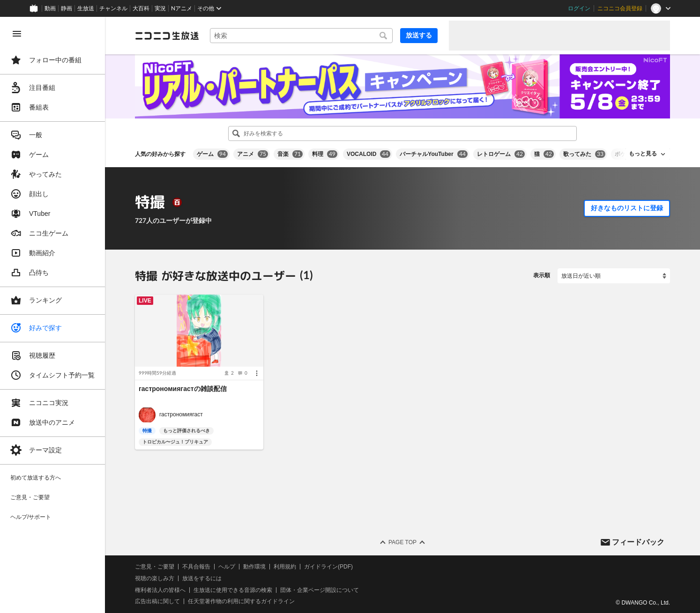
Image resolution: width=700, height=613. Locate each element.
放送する (419, 35)
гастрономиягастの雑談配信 (183, 389)
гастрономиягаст (181, 414)
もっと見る (643, 154)
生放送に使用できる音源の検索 (233, 590)
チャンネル (113, 8)
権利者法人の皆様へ (160, 590)
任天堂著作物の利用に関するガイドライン (241, 601)
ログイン (579, 8)
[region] (52, 315)
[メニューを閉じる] (17, 34)
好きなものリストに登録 (627, 208)
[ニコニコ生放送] (167, 36)
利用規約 (285, 567)
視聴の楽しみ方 (155, 578)
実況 (160, 8)
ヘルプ (227, 567)
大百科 (141, 8)
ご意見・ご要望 (155, 567)
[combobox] (301, 36)
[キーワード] (301, 36)
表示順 (542, 275)
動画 (50, 8)
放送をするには (202, 578)
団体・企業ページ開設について (320, 590)
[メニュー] (257, 373)
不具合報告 (196, 567)
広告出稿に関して (157, 601)
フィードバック (638, 542)
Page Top (402, 542)
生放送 (86, 8)
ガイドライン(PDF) (328, 567)
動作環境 (254, 567)
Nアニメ (182, 8)
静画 (67, 8)
